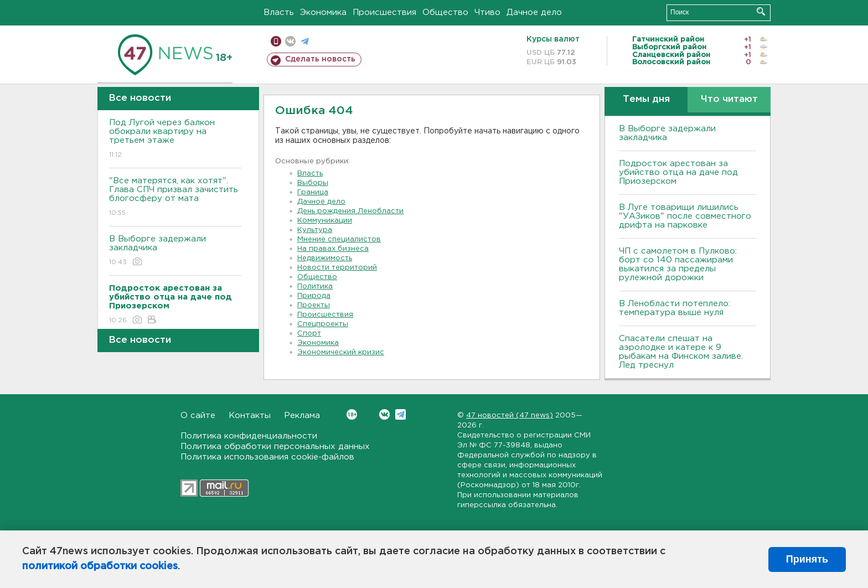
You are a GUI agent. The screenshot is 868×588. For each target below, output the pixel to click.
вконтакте (290, 41)
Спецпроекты (323, 324)
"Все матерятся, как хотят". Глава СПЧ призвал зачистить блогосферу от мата (175, 197)
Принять (807, 559)
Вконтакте (352, 414)
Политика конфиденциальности (249, 436)
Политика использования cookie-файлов (267, 457)
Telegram (401, 414)
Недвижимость (325, 258)
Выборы (313, 183)
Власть (279, 12)
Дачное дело (534, 12)
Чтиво (487, 12)
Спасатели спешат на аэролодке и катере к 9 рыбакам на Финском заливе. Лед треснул (681, 352)
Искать (761, 11)
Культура (315, 230)
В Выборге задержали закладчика (175, 251)
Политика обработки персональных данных (275, 447)
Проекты (314, 305)
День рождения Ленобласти (350, 211)
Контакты (250, 416)
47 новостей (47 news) (510, 416)
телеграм (305, 41)
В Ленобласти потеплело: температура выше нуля (675, 308)
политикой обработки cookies (100, 566)
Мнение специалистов (339, 239)
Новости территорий (337, 268)
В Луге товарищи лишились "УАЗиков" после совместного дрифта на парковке (685, 216)
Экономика (323, 12)
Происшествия (384, 12)
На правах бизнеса (333, 249)
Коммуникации (325, 221)
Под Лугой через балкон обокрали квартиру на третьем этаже (175, 139)
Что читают (729, 99)
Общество (445, 12)
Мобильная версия (276, 41)
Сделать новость (320, 59)
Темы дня (646, 99)
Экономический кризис (341, 352)
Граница (313, 192)
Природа (314, 296)
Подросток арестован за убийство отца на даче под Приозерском (678, 172)
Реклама (302, 416)
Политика (315, 287)
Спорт (309, 334)
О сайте (198, 416)
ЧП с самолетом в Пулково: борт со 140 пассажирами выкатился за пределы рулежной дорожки (678, 264)
